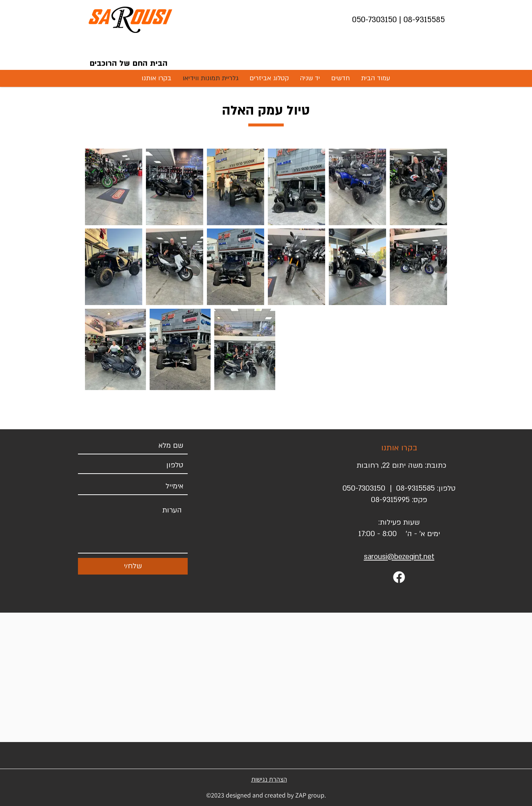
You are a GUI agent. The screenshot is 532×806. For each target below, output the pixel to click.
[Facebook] (399, 577)
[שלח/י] (133, 566)
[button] (340, 78)
